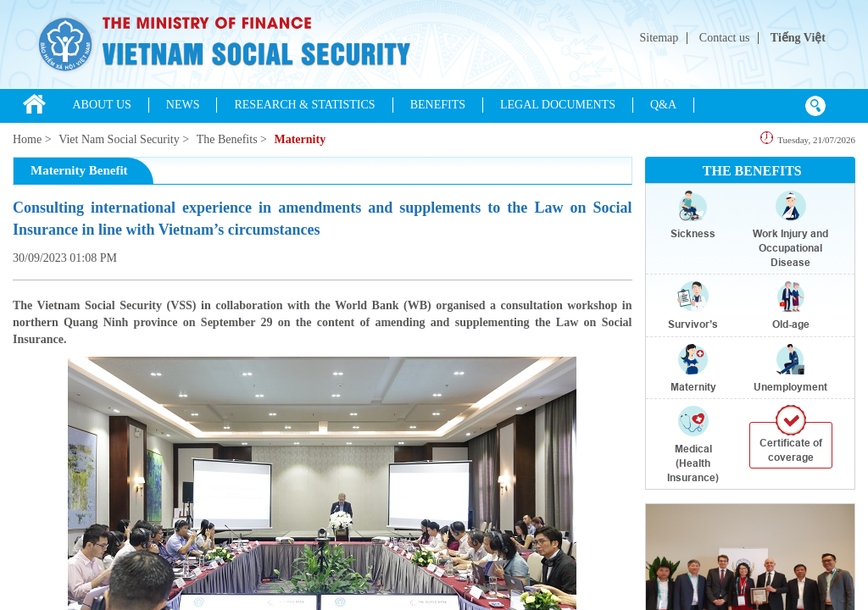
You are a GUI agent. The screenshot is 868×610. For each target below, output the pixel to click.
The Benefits (227, 139)
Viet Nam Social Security (119, 139)
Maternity (300, 139)
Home (27, 139)
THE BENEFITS (752, 171)
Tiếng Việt (798, 38)
